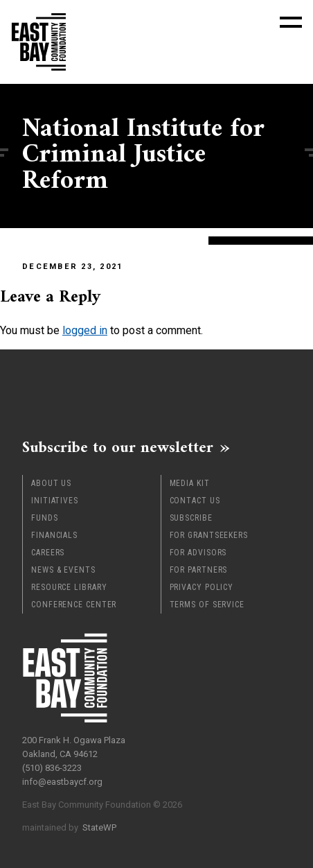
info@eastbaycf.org (62, 782)
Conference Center (74, 605)
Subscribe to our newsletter (118, 447)
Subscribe (191, 518)
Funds (45, 518)
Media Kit (190, 483)
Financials (54, 535)
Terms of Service (207, 605)
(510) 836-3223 (52, 768)
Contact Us (195, 501)
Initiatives (55, 501)
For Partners (199, 570)
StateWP (99, 827)
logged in (85, 330)
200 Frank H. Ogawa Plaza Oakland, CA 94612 (74, 747)
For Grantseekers (209, 535)
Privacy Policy (202, 587)
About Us (51, 483)
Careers (48, 553)
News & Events (63, 570)
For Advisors (198, 553)
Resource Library (69, 587)
